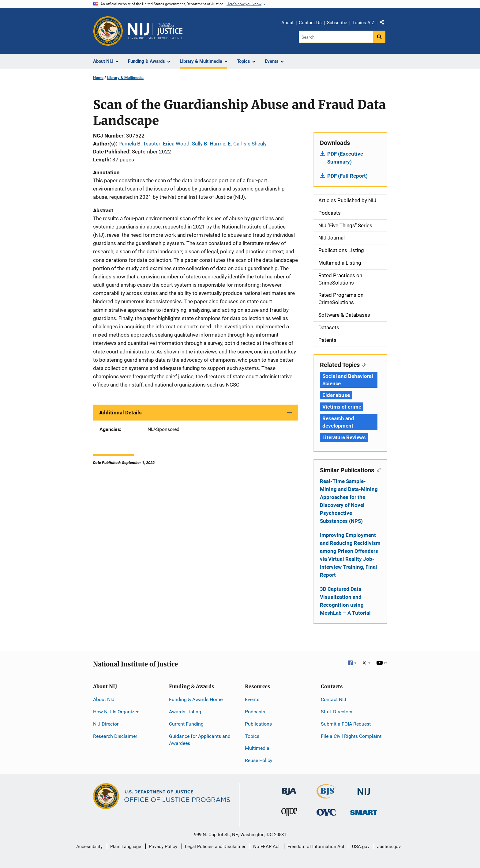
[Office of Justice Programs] (108, 31)
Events (252, 699)
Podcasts (255, 712)
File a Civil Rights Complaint (351, 736)
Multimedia (257, 748)
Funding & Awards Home (196, 699)
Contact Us (310, 23)
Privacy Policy (163, 847)
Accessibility (89, 847)
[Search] (336, 37)
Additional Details (120, 413)
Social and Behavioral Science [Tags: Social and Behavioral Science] (348, 380)
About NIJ (104, 699)
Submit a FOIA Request (346, 724)
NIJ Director (106, 724)
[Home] (155, 31)
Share (384, 24)
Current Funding (186, 724)
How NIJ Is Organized (116, 712)
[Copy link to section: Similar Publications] (377, 470)
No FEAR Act (266, 847)
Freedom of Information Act (316, 847)
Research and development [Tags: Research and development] (338, 422)
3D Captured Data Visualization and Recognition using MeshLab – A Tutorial (345, 601)
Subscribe (337, 23)
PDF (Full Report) (347, 176)
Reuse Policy (259, 760)
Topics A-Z (363, 23)
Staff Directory (337, 712)
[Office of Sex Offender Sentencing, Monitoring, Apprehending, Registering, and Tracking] (364, 811)
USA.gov (361, 847)
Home (98, 78)
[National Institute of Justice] (364, 789)
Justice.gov (389, 847)
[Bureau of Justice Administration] (289, 789)
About (287, 23)
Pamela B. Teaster (139, 144)
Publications (258, 724)
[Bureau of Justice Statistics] (326, 796)
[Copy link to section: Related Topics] (363, 364)
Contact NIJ (334, 699)
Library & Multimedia (125, 78)
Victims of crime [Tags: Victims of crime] (342, 407)
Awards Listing (185, 712)
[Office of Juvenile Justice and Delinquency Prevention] (289, 814)
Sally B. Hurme (209, 144)
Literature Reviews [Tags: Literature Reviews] (344, 437)
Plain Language (126, 847)
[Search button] (379, 37)
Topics (252, 736)
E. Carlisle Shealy (247, 144)
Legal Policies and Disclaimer (215, 847)
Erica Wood (176, 144)
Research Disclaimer (115, 736)
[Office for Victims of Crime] (326, 812)
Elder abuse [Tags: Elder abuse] (336, 395)
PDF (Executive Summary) (345, 158)
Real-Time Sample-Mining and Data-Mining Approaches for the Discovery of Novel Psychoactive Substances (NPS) (349, 501)
